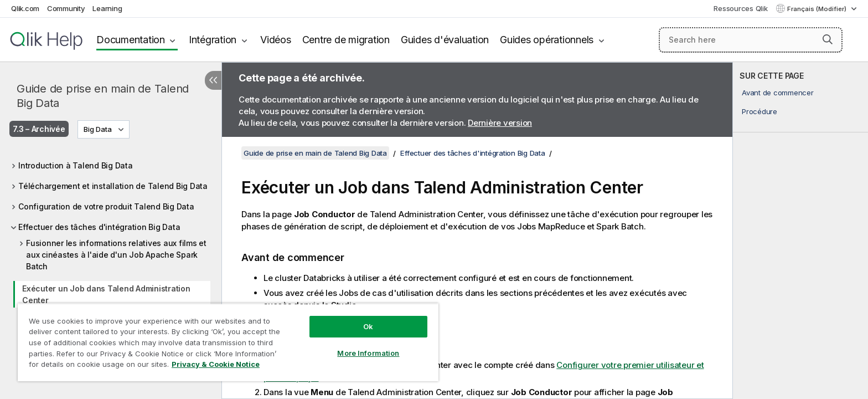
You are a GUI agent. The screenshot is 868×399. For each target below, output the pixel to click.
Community (66, 8)
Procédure (759, 111)
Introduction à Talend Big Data (76, 165)
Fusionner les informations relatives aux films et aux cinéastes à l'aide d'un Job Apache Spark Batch (116, 255)
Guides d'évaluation (445, 40)
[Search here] (751, 40)
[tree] (111, 243)
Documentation (131, 40)
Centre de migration (346, 40)
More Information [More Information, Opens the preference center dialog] (368, 353)
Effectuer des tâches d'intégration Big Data (99, 227)
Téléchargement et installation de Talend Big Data (113, 186)
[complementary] (800, 231)
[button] (828, 39)
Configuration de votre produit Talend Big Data (106, 206)
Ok (368, 326)
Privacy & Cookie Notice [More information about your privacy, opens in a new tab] (216, 364)
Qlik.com (25, 8)
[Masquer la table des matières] (213, 80)
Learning (107, 8)
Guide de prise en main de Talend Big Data (103, 96)
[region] (228, 342)
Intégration (213, 40)
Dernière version (500, 123)
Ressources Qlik (740, 8)
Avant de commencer (778, 93)
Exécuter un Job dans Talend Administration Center (106, 294)
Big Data (98, 129)
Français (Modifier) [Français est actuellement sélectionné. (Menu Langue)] (818, 9)
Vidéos (276, 40)
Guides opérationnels (547, 40)
